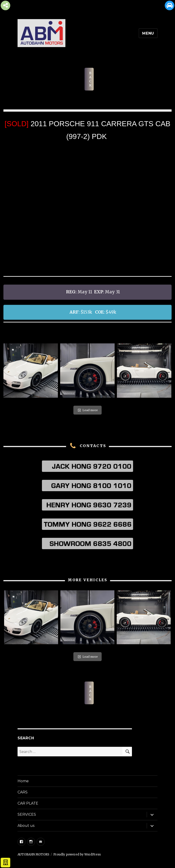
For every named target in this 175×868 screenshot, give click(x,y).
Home (23, 781)
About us (26, 826)
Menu (148, 33)
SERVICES (27, 814)
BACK (90, 79)
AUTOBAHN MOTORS (33, 854)
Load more (87, 410)
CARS (23, 792)
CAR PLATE (28, 803)
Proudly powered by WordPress (77, 854)
